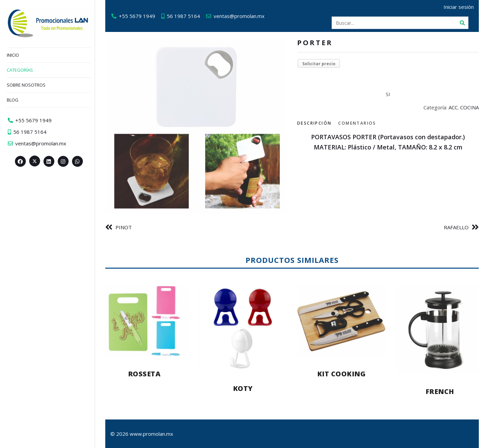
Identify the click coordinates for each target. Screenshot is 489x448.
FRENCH (440, 391)
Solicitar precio (319, 64)
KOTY (243, 388)
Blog (13, 100)
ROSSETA (144, 374)
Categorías (20, 70)
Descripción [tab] (314, 123)
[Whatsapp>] (77, 161)
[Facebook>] (20, 161)
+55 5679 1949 (137, 16)
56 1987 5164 (183, 16)
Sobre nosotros (26, 85)
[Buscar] (462, 23)
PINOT (124, 227)
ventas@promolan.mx (239, 16)
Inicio (13, 55)
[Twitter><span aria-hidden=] (35, 161)
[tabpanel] (388, 142)
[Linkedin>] (49, 161)
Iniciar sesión (459, 7)
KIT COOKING (341, 374)
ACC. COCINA (464, 107)
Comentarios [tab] (357, 123)
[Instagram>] (63, 161)
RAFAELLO (456, 227)
